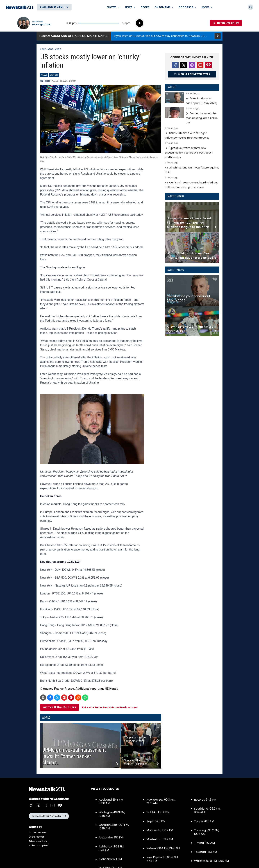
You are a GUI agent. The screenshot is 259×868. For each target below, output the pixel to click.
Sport (145, 7)
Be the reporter (36, 837)
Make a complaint (39, 845)
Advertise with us (38, 841)
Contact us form (38, 832)
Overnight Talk (41, 25)
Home (43, 49)
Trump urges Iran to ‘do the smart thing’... (135, 739)
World (58, 49)
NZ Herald (45, 81)
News (50, 49)
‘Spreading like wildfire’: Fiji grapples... (136, 762)
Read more (192, 99)
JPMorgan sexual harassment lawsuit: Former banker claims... (74, 756)
